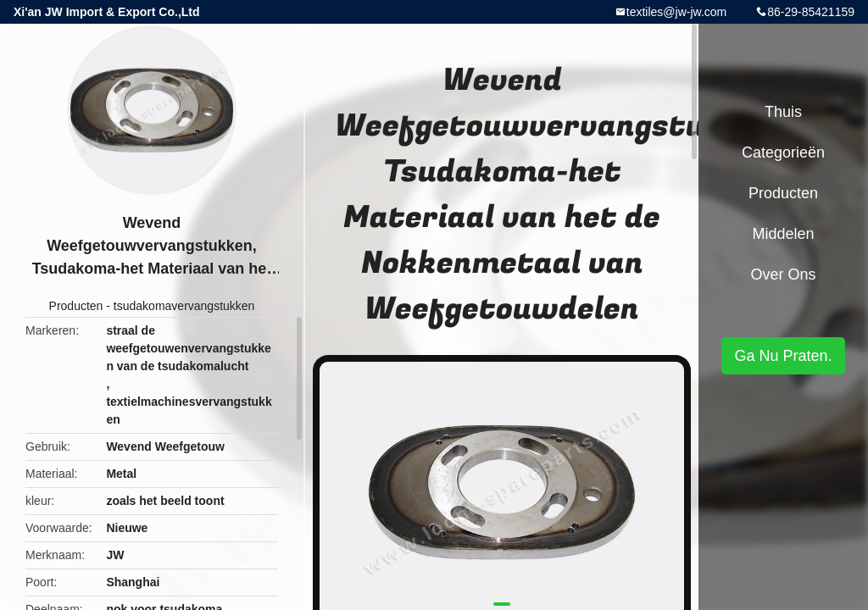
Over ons (783, 274)
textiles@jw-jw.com (676, 12)
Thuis (783, 112)
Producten (76, 306)
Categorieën (783, 152)
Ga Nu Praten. (783, 356)
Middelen (783, 234)
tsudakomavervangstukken (184, 306)
